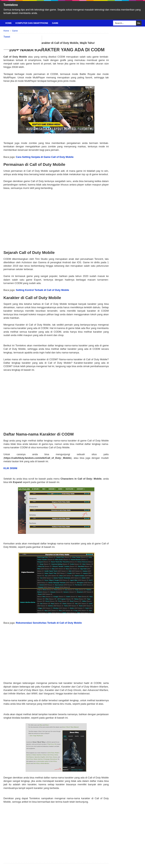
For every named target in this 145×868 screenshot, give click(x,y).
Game (55, 23)
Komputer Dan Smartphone (32, 23)
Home (9, 23)
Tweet (7, 37)
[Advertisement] (56, 217)
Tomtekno (11, 5)
